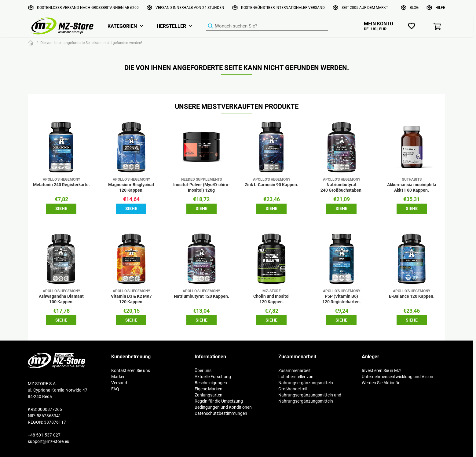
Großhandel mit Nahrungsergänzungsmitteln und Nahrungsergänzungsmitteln (310, 395)
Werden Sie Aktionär (381, 383)
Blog (414, 7)
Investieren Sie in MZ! (382, 370)
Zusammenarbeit (295, 370)
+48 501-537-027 (44, 435)
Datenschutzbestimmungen (221, 413)
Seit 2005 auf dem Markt (365, 7)
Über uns (203, 370)
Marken (118, 377)
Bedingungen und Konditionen (223, 407)
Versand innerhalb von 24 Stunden (190, 7)
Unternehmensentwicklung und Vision (397, 377)
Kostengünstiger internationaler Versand (283, 7)
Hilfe (440, 7)
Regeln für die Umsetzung (219, 401)
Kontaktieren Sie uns (131, 370)
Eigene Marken (209, 389)
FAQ (115, 389)
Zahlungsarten (209, 395)
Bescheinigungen (211, 383)
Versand (119, 383)
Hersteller (171, 26)
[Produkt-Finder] (267, 26)
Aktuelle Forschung (213, 377)
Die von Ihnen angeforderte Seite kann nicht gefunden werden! (91, 43)
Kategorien (122, 26)
